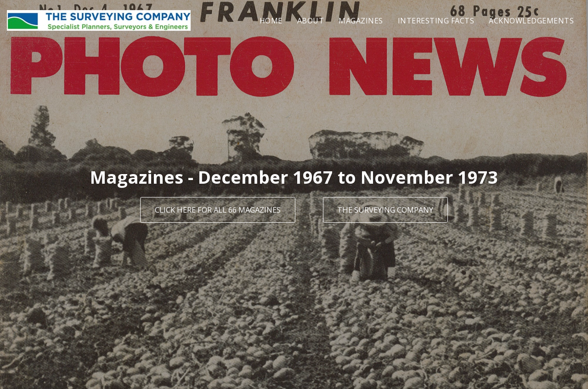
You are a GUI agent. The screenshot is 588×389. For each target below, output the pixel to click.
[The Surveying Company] (385, 210)
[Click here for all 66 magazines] (218, 210)
